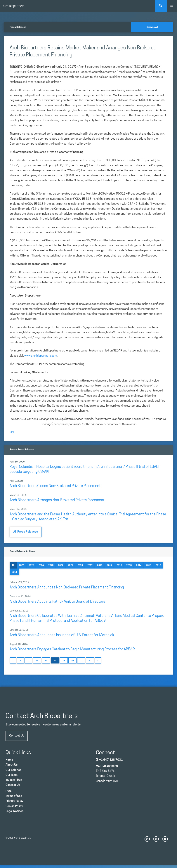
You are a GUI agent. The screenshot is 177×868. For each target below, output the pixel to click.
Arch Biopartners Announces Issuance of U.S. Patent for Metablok (62, 635)
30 (72, 661)
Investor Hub (14, 780)
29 (64, 661)
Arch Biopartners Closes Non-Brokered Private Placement (55, 486)
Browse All (152, 27)
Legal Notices (14, 811)
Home (9, 760)
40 (90, 661)
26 (37, 661)
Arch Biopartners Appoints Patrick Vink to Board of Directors (57, 602)
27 (46, 661)
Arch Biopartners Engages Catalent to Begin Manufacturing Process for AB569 (72, 649)
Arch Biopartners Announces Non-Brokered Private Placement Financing (67, 588)
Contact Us (17, 736)
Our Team (12, 775)
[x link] (156, 839)
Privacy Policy (14, 801)
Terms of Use (14, 796)
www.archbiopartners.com (41, 356)
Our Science (13, 770)
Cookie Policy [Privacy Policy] (14, 806)
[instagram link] (147, 839)
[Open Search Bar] (161, 6)
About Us (12, 765)
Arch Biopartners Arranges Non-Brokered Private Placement (57, 500)
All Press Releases (26, 532)
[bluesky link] (165, 839)
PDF (12, 433)
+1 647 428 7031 (111, 760)
